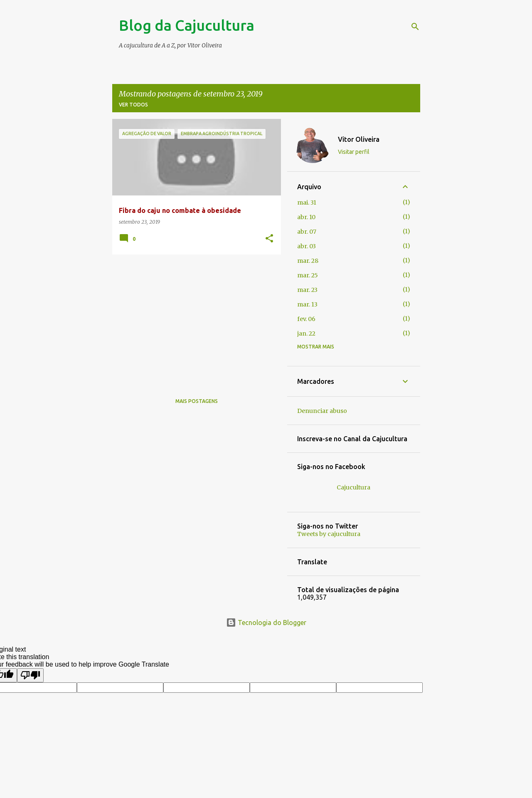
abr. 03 (307, 246)
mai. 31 (307, 203)
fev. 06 (306, 319)
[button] (269, 239)
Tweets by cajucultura (329, 534)
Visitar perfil (354, 152)
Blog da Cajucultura (187, 25)
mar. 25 (308, 275)
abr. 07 (307, 232)
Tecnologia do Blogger (266, 623)
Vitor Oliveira (359, 139)
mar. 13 (307, 304)
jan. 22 (306, 334)
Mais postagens (197, 401)
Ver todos (133, 105)
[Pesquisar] (415, 27)
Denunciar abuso (322, 411)
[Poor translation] (30, 675)
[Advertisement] (193, 319)
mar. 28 (308, 261)
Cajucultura (353, 487)
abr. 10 (306, 217)
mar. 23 (307, 290)
